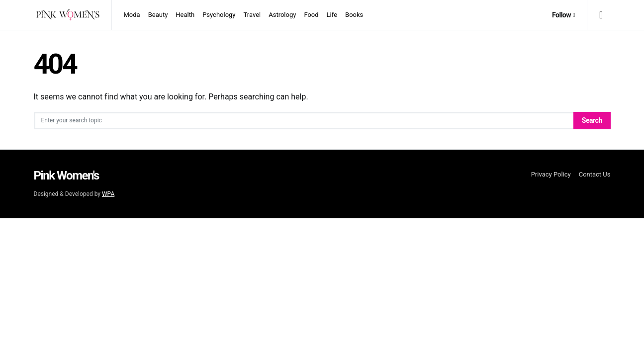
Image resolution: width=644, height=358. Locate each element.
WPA (108, 194)
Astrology (282, 15)
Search (592, 120)
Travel (252, 15)
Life (332, 15)
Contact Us (595, 174)
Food (311, 15)
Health (185, 15)
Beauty (158, 15)
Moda (132, 15)
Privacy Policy (551, 174)
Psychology (219, 15)
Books (354, 15)
